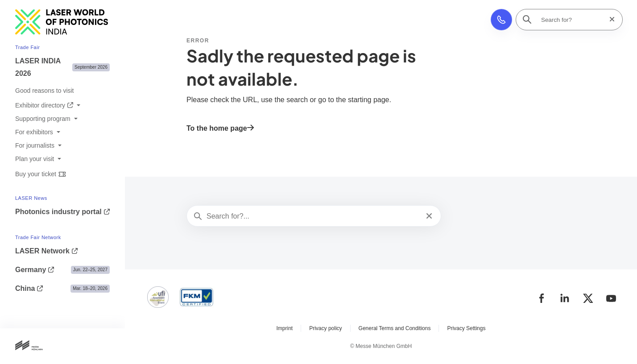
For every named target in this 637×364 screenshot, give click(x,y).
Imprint (285, 328)
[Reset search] (609, 19)
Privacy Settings (466, 328)
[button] (501, 20)
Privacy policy (325, 328)
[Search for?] (572, 20)
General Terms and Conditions (395, 328)
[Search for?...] (313, 216)
